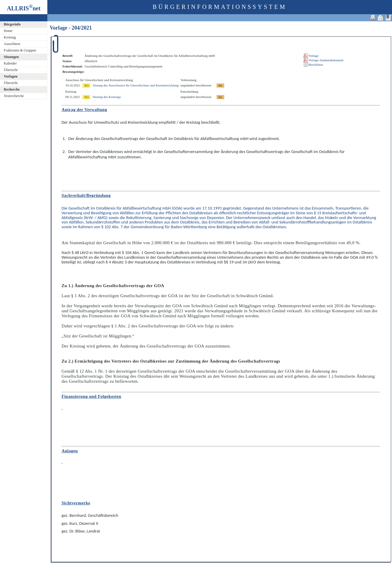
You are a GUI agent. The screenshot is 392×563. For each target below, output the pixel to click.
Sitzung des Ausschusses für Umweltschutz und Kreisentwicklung (136, 85)
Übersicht (11, 70)
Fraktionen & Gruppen (20, 50)
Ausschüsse (12, 44)
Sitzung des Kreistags (107, 97)
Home (8, 31)
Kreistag (10, 37)
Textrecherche (14, 96)
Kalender (10, 63)
